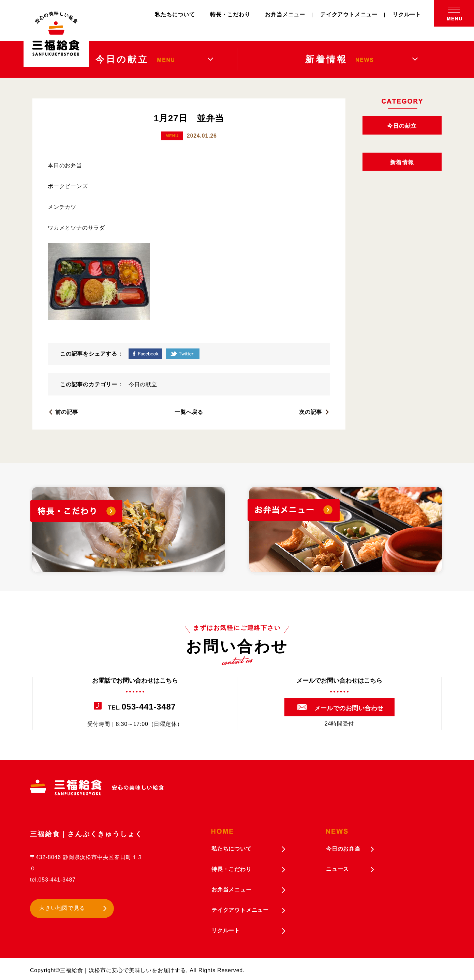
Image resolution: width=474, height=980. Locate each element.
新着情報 (402, 162)
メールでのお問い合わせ (349, 708)
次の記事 (310, 412)
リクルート (407, 14)
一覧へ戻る (189, 412)
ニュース (337, 869)
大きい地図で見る (62, 908)
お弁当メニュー (285, 14)
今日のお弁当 (343, 849)
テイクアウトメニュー (349, 14)
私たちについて (175, 14)
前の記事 (67, 412)
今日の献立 (143, 384)
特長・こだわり (230, 14)
